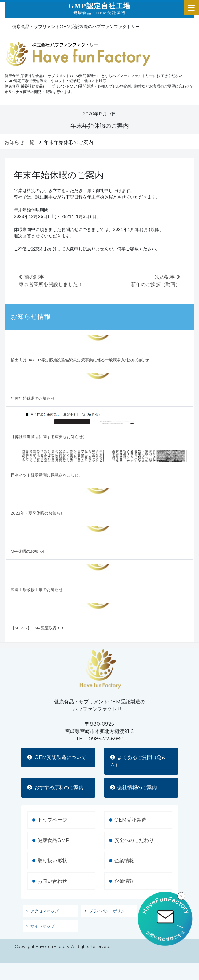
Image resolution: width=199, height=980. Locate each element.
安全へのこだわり (134, 840)
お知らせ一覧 (19, 142)
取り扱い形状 (52, 861)
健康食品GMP (54, 840)
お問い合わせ (52, 881)
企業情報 (124, 861)
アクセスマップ (44, 911)
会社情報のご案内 (134, 787)
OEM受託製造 (130, 820)
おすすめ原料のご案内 (56, 787)
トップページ (52, 820)
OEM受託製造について (57, 757)
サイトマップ (42, 926)
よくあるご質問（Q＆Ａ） (138, 761)
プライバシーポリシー (109, 911)
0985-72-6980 (106, 739)
